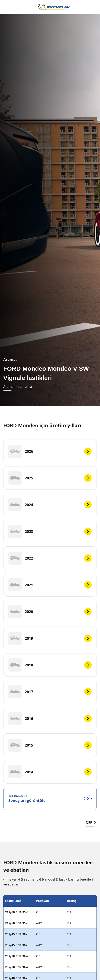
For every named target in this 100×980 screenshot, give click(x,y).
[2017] (50, 692)
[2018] (50, 665)
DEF (91, 823)
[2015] (50, 745)
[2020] (50, 612)
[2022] (50, 558)
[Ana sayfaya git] (54, 7)
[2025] (50, 478)
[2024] (50, 505)
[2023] (50, 531)
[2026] (50, 451)
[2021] (50, 585)
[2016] (50, 718)
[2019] (50, 638)
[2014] (50, 772)
